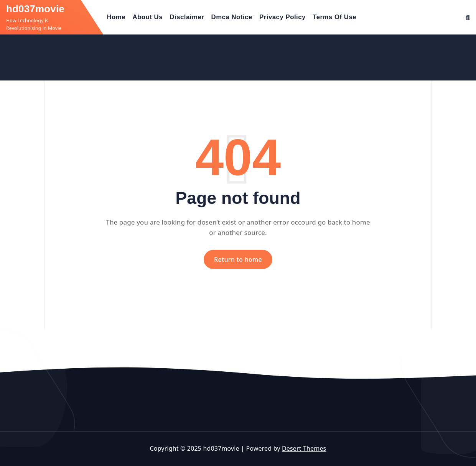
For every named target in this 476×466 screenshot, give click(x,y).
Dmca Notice (232, 17)
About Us (147, 17)
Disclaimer (187, 17)
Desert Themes (304, 448)
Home (116, 17)
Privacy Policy (282, 17)
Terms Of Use (334, 17)
